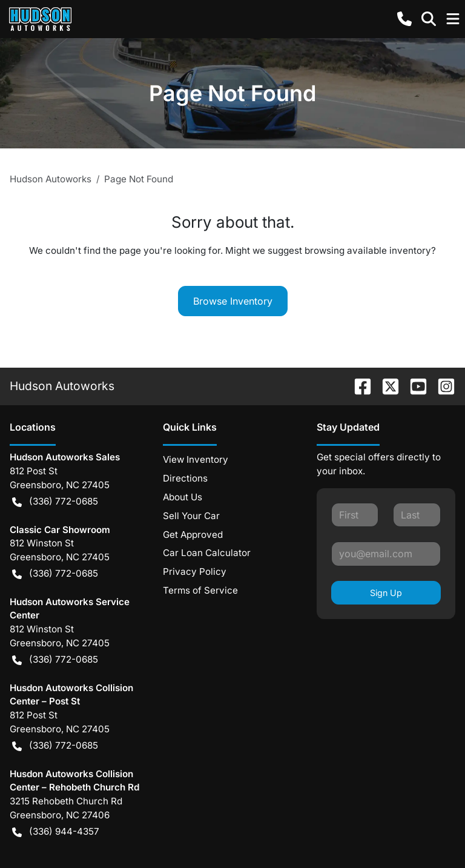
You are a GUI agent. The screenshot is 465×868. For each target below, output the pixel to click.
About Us (183, 497)
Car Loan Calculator (207, 553)
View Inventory (196, 459)
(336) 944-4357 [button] (56, 832)
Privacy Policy (195, 571)
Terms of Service (200, 590)
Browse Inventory (233, 301)
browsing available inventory (368, 250)
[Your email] (386, 554)
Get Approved (193, 535)
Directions (185, 478)
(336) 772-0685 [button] (55, 502)
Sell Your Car (191, 516)
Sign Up (386, 593)
